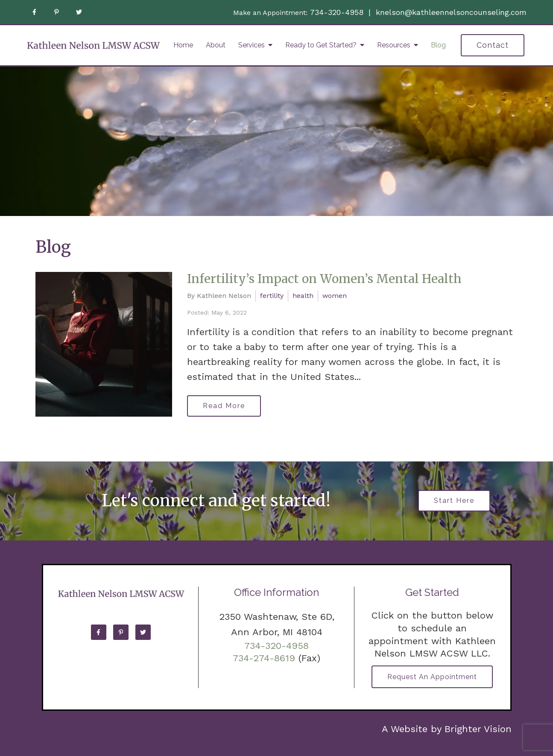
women (335, 296)
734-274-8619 (264, 658)
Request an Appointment (432, 677)
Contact (493, 45)
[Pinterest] (57, 12)
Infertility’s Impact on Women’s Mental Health (324, 279)
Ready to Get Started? (321, 45)
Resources (394, 45)
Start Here (454, 501)
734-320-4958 (337, 12)
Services (252, 45)
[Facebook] (35, 12)
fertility (272, 296)
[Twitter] (79, 12)
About (216, 45)
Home (183, 45)
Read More (224, 406)
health (303, 296)
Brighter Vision (478, 729)
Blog (438, 45)
